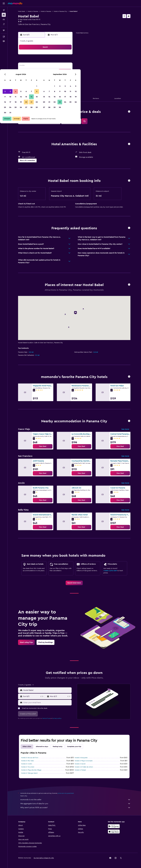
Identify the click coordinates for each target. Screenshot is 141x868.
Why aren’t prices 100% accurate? (75, 808)
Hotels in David (80, 764)
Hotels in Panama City (60, 11)
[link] (43, 446)
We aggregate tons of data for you (75, 804)
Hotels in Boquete (81, 758)
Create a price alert (110, 571)
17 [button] (40, 71)
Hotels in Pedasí (80, 770)
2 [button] (35, 61)
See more (125, 429)
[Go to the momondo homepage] (15, 3)
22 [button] (67, 71)
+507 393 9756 (24, 27)
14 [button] (62, 66)
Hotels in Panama (33, 11)
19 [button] (51, 71)
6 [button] (56, 61)
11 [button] (46, 66)
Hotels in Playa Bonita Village (31, 770)
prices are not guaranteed (66, 793)
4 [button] (46, 61)
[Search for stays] (4, 15)
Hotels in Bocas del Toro (30, 758)
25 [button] (46, 77)
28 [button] (62, 77)
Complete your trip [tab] (74, 747)
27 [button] (56, 77)
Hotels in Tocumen (28, 767)
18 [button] (46, 71)
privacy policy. (57, 718)
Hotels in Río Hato (28, 761)
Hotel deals (22, 11)
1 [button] (67, 55)
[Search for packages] (4, 24)
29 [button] (67, 77)
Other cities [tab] (27, 747)
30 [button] (35, 82)
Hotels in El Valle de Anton (84, 767)
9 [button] (35, 66)
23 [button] (35, 77)
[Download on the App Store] (114, 831)
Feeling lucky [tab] (58, 747)
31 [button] (40, 82)
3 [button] (40, 61)
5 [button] (51, 61)
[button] (4, 3)
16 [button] (35, 71)
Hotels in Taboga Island (29, 773)
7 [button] (62, 61)
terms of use (46, 718)
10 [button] (40, 66)
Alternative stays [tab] (42, 747)
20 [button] (56, 71)
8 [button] (67, 61)
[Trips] (4, 30)
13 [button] (56, 66)
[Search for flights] (4, 10)
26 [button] (51, 77)
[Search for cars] (4, 19)
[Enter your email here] (47, 703)
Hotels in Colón (27, 764)
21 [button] (62, 71)
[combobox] (47, 690)
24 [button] (40, 77)
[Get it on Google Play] (114, 826)
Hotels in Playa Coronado (84, 761)
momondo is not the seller (75, 800)
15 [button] (67, 66)
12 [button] (51, 66)
